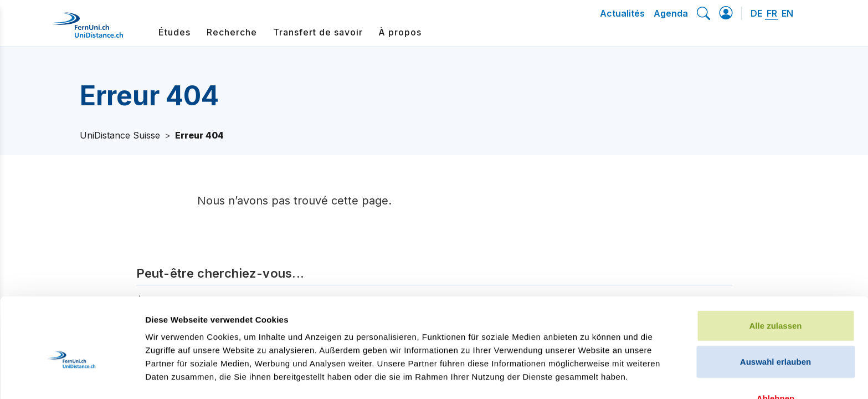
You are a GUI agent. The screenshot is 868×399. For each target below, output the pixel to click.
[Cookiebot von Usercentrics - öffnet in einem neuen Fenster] (72, 377)
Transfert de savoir (318, 32)
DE (756, 13)
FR (772, 13)
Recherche (232, 32)
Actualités (622, 13)
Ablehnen (775, 336)
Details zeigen (589, 377)
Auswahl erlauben (775, 300)
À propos (400, 32)
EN (787, 13)
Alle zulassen (775, 264)
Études (174, 32)
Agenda (671, 13)
